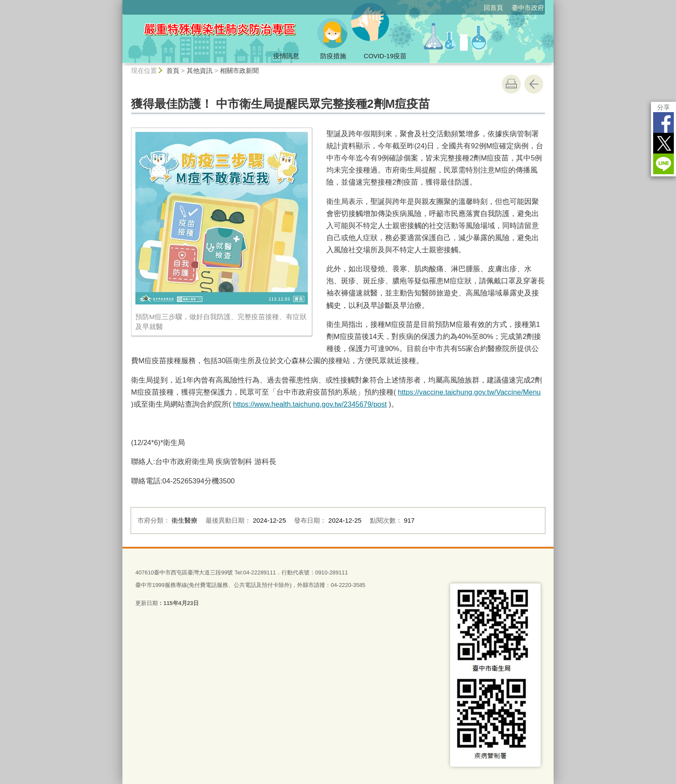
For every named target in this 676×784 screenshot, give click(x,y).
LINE (663, 164)
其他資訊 (200, 71)
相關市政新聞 (239, 71)
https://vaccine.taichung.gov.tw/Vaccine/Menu (469, 392)
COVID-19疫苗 (385, 56)
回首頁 (493, 8)
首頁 (173, 71)
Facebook (663, 122)
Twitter (663, 143)
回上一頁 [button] (534, 84)
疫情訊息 (286, 56)
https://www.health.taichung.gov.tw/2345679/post (310, 404)
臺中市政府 (528, 8)
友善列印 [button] (511, 84)
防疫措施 (333, 56)
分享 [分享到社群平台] (663, 107)
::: (119, 4)
